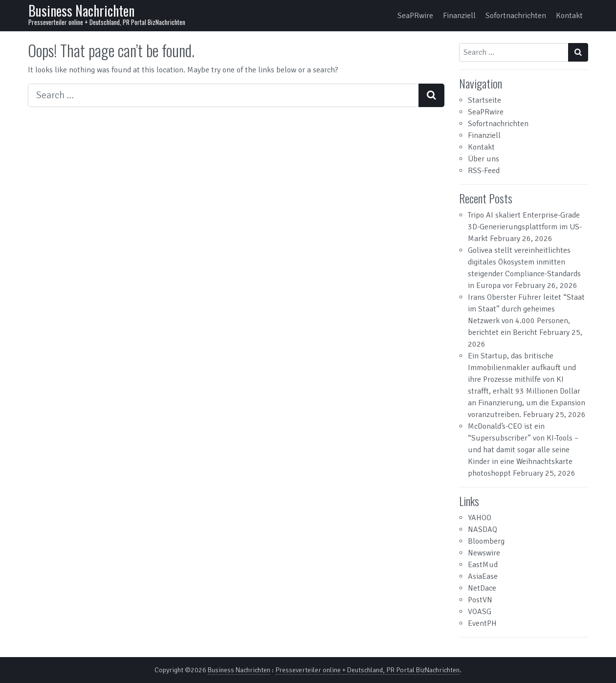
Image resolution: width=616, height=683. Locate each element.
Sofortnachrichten (516, 16)
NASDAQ (483, 529)
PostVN (480, 600)
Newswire (484, 553)
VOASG (480, 612)
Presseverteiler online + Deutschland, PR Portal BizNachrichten (367, 670)
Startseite (484, 100)
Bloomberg (486, 541)
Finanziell (459, 16)
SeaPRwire (415, 16)
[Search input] (223, 95)
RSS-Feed (484, 171)
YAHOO (480, 518)
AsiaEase (483, 576)
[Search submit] (431, 95)
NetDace (482, 588)
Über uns (484, 159)
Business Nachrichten (81, 11)
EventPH (482, 623)
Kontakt (569, 16)
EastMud (483, 565)
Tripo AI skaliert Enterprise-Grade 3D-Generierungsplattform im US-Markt (525, 227)
